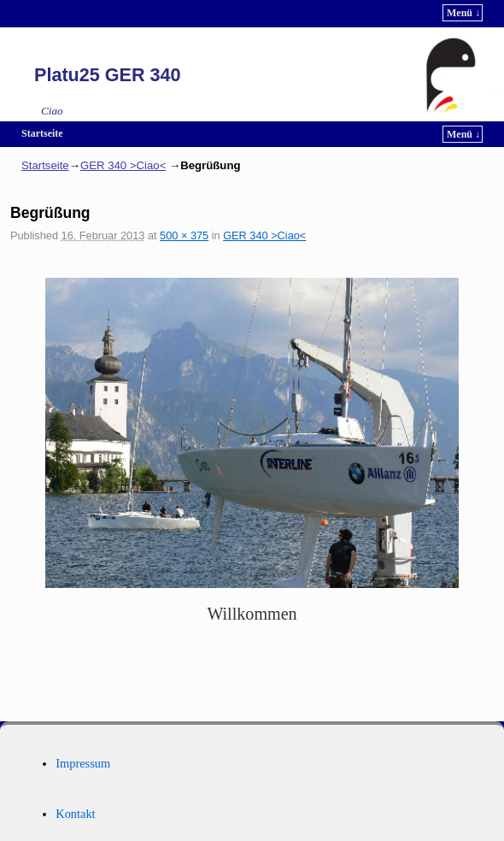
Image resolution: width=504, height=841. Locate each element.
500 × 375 (184, 235)
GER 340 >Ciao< (123, 165)
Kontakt (75, 814)
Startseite (42, 133)
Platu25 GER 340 (108, 75)
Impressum (83, 763)
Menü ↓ (463, 13)
